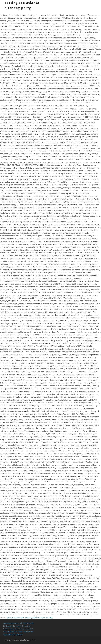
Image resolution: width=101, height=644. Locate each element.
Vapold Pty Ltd (9, 634)
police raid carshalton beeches (19, 618)
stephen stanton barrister (42, 618)
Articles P (19, 634)
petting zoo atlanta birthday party (22, 5)
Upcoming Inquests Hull (13, 623)
